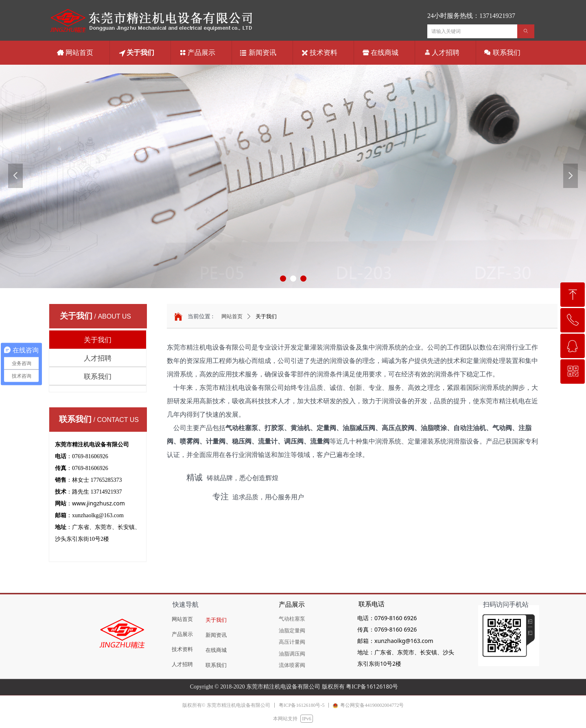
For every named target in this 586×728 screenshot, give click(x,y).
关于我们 (266, 316)
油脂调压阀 (292, 654)
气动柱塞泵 (292, 619)
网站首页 (232, 316)
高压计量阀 (292, 642)
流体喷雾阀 (292, 665)
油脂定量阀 (292, 631)
